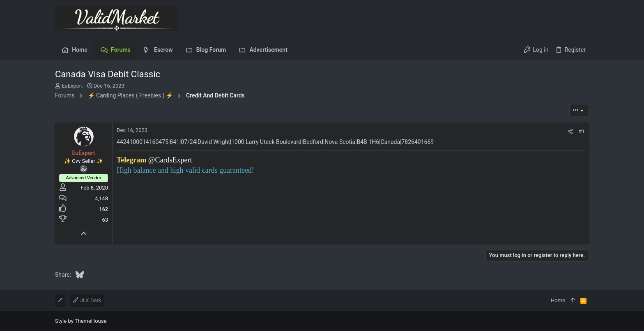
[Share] (570, 131)
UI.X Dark (87, 300)
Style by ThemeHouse (81, 321)
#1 (582, 131)
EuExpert (72, 86)
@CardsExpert (170, 160)
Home (558, 300)
